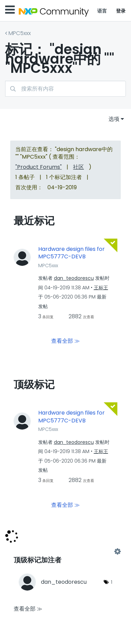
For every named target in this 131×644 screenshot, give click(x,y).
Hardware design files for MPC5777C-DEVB (71, 253)
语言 (102, 11)
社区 (78, 167)
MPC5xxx (20, 33)
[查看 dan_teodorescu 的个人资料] (74, 278)
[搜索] (65, 89)
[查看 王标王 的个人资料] (101, 288)
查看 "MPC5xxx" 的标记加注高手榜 (65, 551)
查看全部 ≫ (65, 341)
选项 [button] (114, 119)
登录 (121, 11)
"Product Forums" (39, 167)
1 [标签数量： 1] (112, 582)
